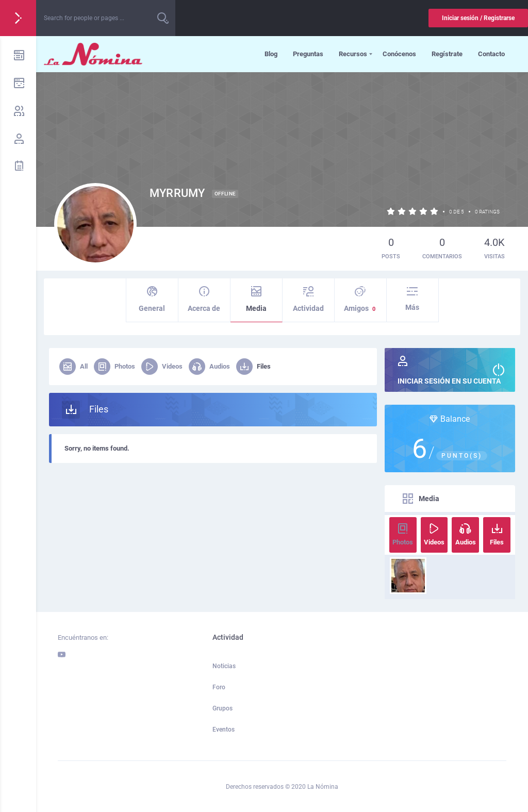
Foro (219, 687)
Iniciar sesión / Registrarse (478, 18)
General (152, 299)
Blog (271, 54)
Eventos (224, 730)
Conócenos (399, 54)
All (73, 367)
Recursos (353, 54)
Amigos (360, 300)
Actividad (308, 299)
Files (253, 367)
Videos (162, 367)
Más (412, 299)
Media (256, 299)
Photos (114, 367)
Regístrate (447, 54)
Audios (209, 367)
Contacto (491, 54)
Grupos (222, 708)
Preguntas (308, 54)
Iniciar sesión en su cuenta (450, 370)
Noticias (224, 666)
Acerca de (204, 299)
